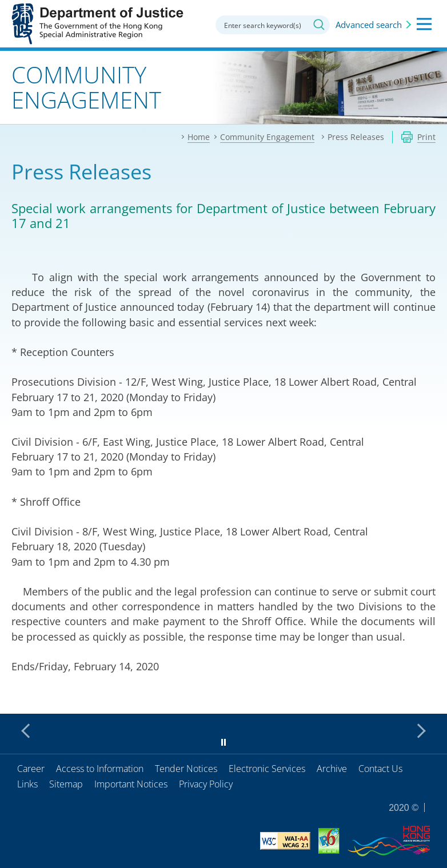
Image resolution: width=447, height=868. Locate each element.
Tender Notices (186, 769)
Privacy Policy (206, 784)
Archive (332, 769)
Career (31, 769)
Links (27, 784)
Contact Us (380, 769)
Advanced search (369, 25)
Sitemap (66, 784)
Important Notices (131, 784)
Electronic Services (267, 769)
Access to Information (100, 769)
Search (319, 25)
